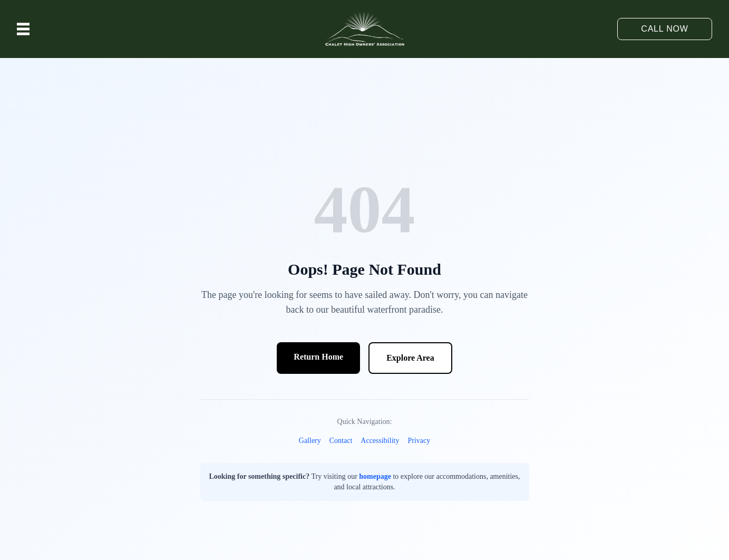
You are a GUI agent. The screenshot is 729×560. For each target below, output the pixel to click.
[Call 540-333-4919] (665, 29)
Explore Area (410, 358)
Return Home (318, 357)
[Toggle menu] (23, 29)
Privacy (419, 441)
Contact (341, 441)
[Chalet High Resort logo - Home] (365, 29)
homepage (375, 476)
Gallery (310, 441)
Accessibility (380, 441)
